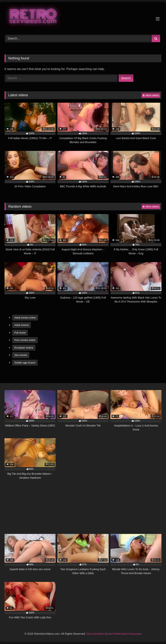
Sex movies (21, 355)
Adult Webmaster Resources (124, 634)
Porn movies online (25, 340)
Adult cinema (22, 325)
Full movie (20, 333)
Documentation (96, 634)
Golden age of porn (25, 363)
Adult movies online (25, 318)
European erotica (24, 348)
